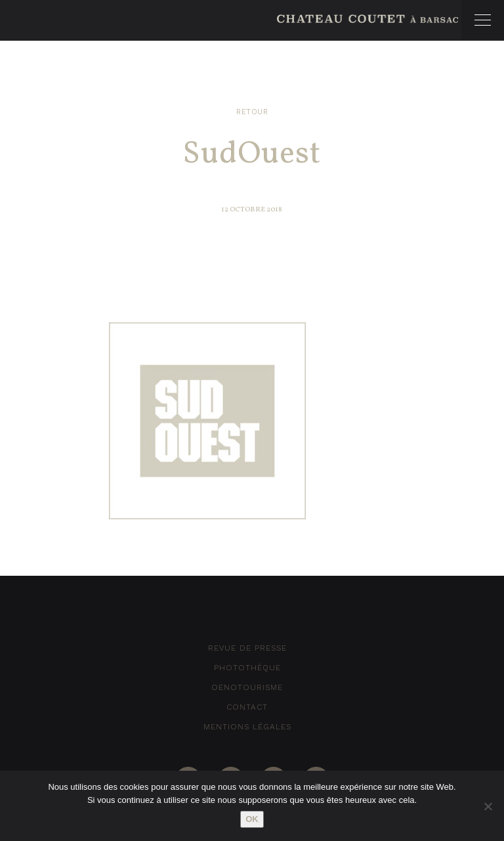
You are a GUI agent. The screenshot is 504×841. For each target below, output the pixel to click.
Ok (252, 819)
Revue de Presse (247, 648)
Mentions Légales (247, 727)
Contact (247, 707)
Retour (252, 112)
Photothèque (247, 668)
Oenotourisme (247, 687)
